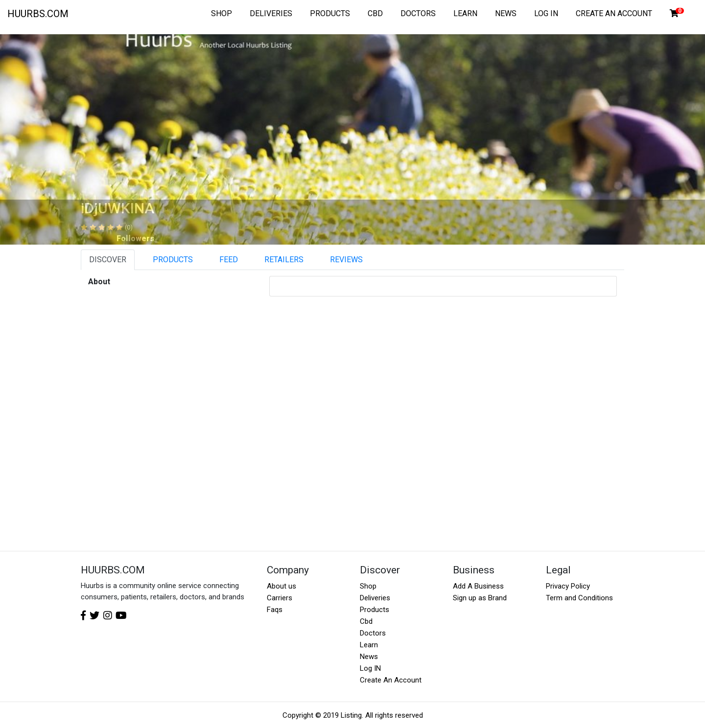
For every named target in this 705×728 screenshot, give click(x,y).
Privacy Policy (568, 586)
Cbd (366, 621)
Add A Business (478, 586)
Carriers (280, 598)
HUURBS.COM (38, 14)
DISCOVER (108, 260)
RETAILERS (284, 260)
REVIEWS (346, 260)
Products (375, 610)
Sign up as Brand (480, 598)
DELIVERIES (271, 13)
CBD (375, 13)
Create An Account (391, 680)
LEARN (465, 13)
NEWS (506, 13)
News (369, 657)
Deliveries (375, 598)
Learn (369, 645)
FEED (229, 260)
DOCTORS (418, 13)
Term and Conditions (579, 598)
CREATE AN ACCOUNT (614, 13)
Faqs (275, 610)
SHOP (222, 13)
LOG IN (546, 13)
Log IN (370, 668)
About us (282, 586)
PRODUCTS (330, 13)
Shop (368, 586)
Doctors (373, 633)
